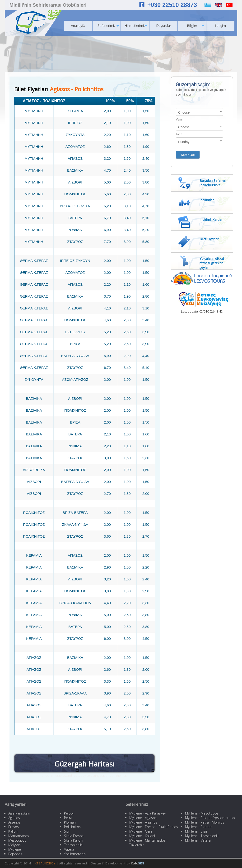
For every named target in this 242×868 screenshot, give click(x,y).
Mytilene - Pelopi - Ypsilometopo (210, 818)
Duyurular (164, 26)
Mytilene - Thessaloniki (202, 836)
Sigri (67, 831)
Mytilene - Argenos (143, 822)
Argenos (14, 822)
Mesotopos (17, 840)
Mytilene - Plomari (199, 827)
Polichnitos (72, 827)
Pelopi (69, 813)
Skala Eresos (74, 836)
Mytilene (15, 849)
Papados (15, 854)
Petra (68, 818)
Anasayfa (78, 26)
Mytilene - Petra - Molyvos (205, 822)
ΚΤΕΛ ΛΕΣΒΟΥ (45, 863)
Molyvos (14, 845)
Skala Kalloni (74, 840)
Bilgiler (196, 26)
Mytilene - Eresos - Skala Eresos (154, 827)
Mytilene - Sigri (196, 831)
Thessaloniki (73, 845)
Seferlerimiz (108, 26)
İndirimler (207, 200)
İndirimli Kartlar (211, 219)
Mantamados (19, 836)
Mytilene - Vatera (198, 840)
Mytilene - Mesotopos (202, 813)
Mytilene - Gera (141, 831)
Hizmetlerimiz (136, 26)
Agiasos (14, 818)
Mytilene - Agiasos (143, 818)
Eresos (14, 827)
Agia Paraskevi (19, 813)
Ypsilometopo (75, 854)
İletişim (220, 26)
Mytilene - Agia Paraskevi (148, 813)
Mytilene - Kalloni (142, 836)
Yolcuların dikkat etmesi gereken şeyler (212, 263)
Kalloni (13, 831)
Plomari (70, 822)
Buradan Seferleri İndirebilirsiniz (213, 183)
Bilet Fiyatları (209, 239)
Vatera (69, 849)
